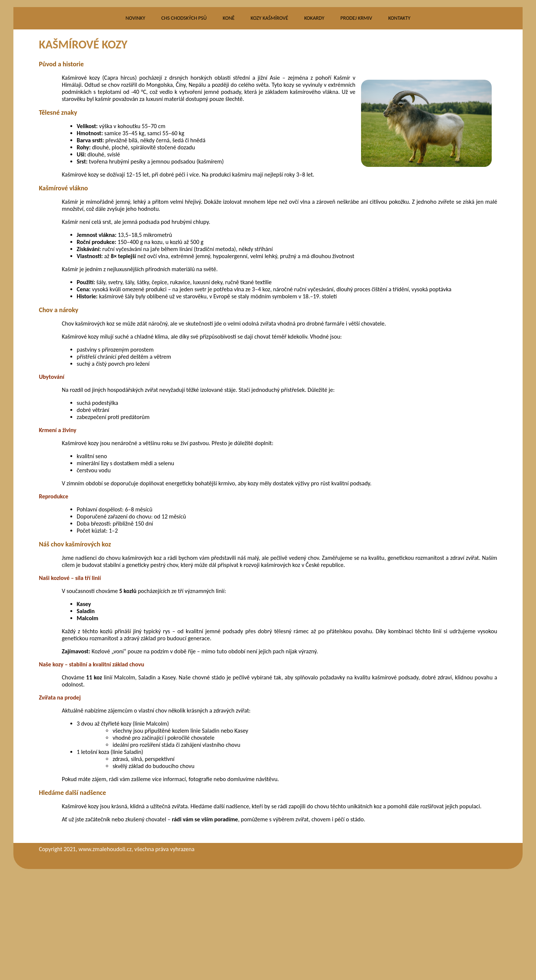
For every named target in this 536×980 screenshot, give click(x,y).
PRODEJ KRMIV (356, 128)
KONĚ (229, 128)
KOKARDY (314, 128)
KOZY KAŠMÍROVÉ (269, 128)
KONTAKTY (399, 128)
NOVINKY (135, 128)
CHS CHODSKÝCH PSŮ (184, 128)
